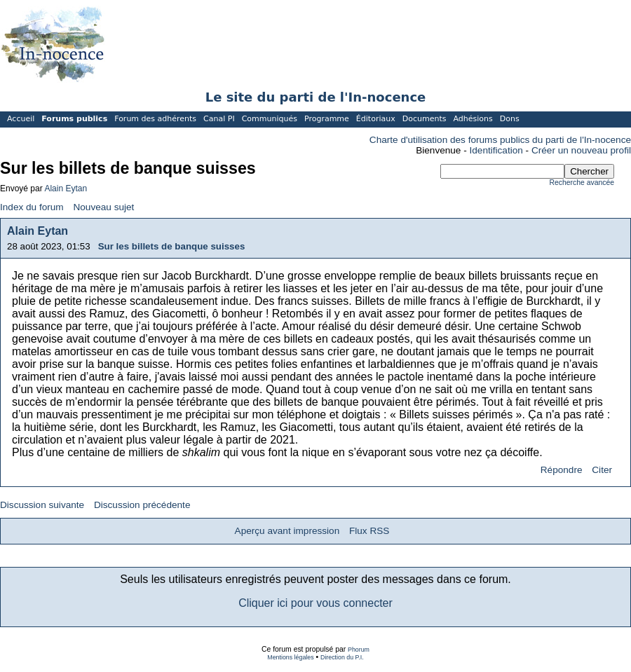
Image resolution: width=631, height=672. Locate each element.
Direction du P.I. (342, 657)
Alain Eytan (66, 188)
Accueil (21, 119)
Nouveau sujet (103, 207)
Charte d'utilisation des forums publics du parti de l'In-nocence (500, 140)
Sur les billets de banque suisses (172, 246)
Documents (425, 119)
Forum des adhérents (155, 119)
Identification (496, 150)
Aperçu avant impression (287, 531)
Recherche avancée (582, 183)
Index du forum (32, 207)
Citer (602, 470)
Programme (327, 119)
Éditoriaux (376, 119)
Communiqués (270, 119)
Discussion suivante (42, 505)
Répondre (562, 470)
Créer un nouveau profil (581, 150)
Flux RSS (369, 531)
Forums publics (74, 119)
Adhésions (473, 119)
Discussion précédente (142, 505)
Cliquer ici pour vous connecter (315, 603)
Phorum (359, 650)
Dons (510, 119)
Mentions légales (290, 657)
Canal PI (219, 119)
